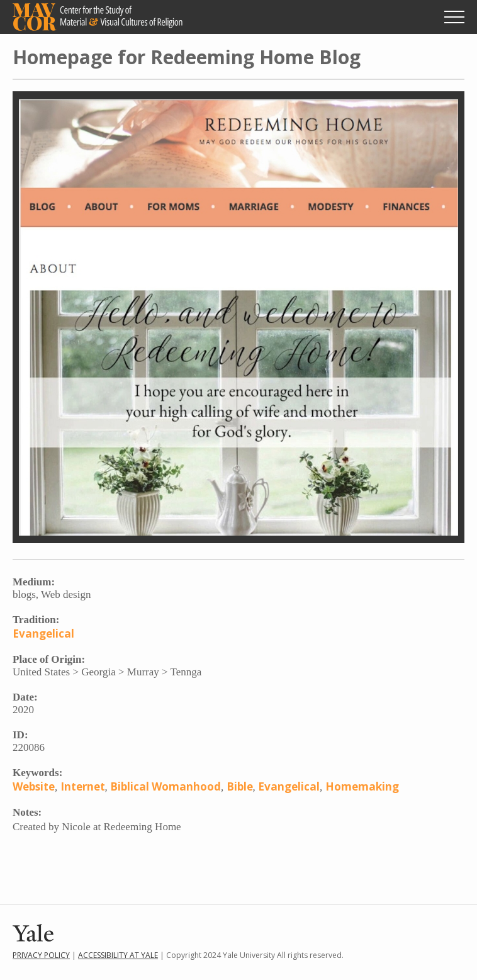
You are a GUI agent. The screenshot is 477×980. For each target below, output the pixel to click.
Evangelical (43, 634)
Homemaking (362, 786)
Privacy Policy (41, 955)
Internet (83, 786)
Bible (240, 786)
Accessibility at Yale (118, 955)
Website (34, 786)
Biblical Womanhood (166, 786)
